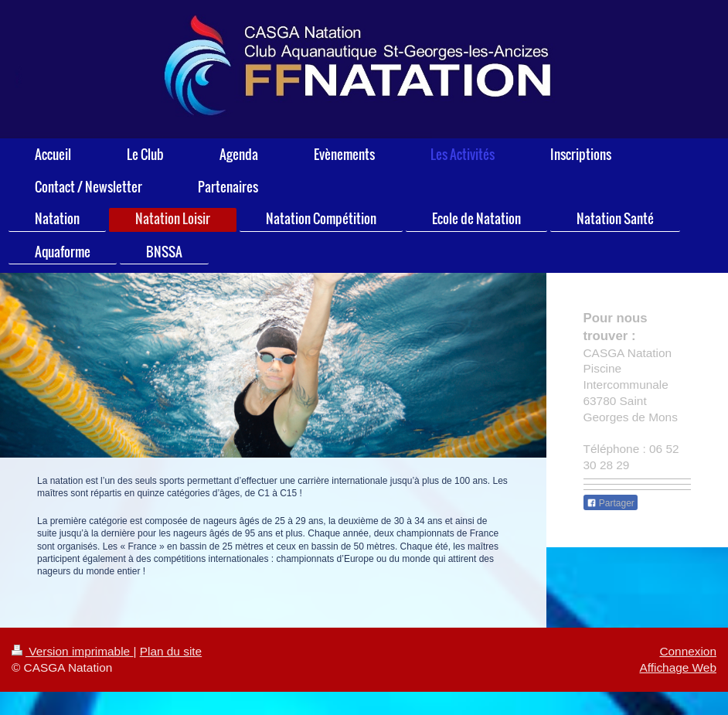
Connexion (688, 651)
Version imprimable (72, 651)
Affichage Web (678, 667)
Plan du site (171, 651)
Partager (611, 503)
